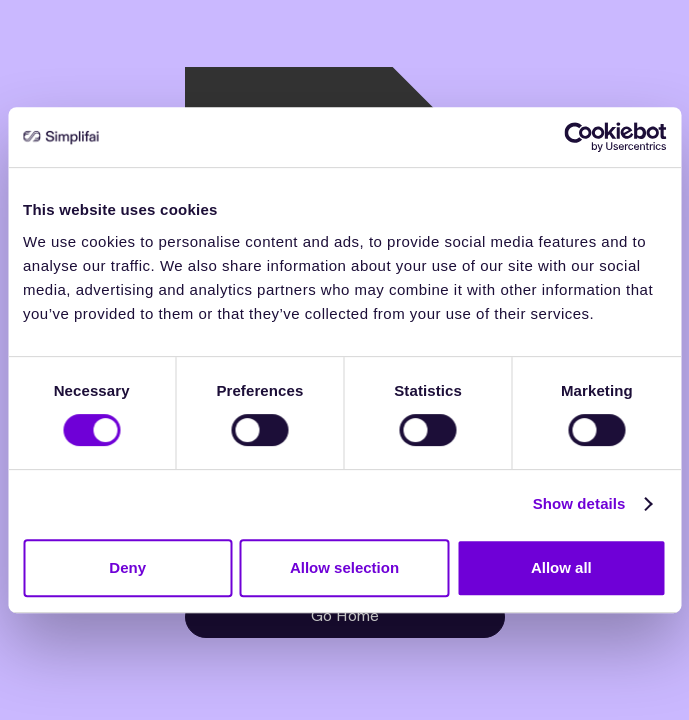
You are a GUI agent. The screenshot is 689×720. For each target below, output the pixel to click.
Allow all (561, 567)
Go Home (345, 616)
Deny (127, 567)
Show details (579, 503)
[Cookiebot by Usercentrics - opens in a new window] (578, 137)
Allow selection (344, 567)
